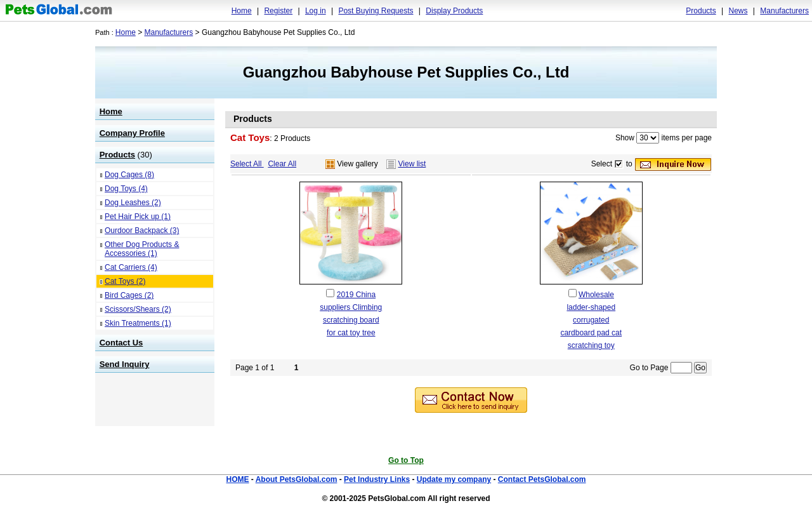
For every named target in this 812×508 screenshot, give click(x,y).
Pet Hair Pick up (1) (138, 217)
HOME (237, 479)
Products (701, 11)
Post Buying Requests (376, 11)
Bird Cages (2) (129, 295)
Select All (247, 164)
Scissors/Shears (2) (138, 309)
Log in (316, 11)
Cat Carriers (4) (131, 267)
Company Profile (132, 133)
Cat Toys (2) (125, 281)
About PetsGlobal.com (297, 479)
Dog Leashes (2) (133, 203)
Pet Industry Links (377, 479)
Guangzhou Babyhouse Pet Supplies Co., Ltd (406, 72)
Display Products (454, 11)
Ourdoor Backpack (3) (142, 231)
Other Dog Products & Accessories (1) (142, 249)
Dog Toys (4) (126, 189)
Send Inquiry (125, 364)
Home (242, 11)
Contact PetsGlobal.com (542, 479)
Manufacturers (784, 11)
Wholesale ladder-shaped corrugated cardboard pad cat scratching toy (591, 320)
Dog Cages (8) (129, 175)
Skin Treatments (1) (138, 323)
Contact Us (121, 343)
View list (412, 164)
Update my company (454, 479)
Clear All (282, 164)
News (738, 11)
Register (278, 11)
